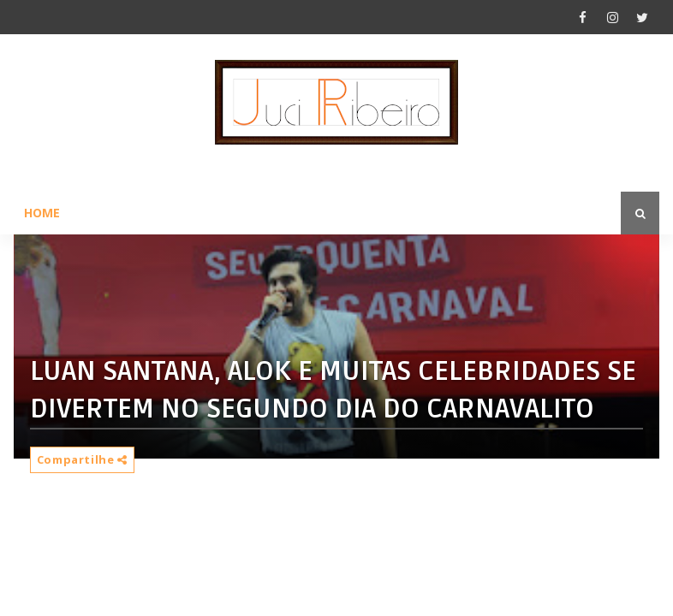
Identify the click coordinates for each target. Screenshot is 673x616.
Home (42, 213)
